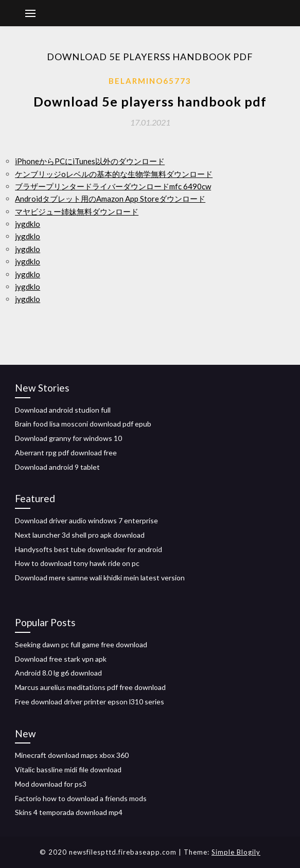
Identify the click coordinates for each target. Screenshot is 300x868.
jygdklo (28, 224)
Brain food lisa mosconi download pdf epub (83, 424)
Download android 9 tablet (57, 467)
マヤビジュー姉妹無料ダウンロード (77, 211)
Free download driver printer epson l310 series (90, 702)
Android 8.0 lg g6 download (58, 673)
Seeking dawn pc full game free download (81, 644)
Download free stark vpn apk (61, 659)
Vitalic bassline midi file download (68, 769)
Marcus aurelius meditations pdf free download (90, 687)
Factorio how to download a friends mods (81, 798)
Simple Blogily (236, 852)
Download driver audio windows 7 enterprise (86, 520)
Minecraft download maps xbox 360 (72, 755)
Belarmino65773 (150, 81)
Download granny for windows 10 (68, 438)
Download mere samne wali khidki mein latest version (100, 578)
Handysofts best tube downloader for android (89, 549)
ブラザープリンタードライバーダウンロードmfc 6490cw (113, 186)
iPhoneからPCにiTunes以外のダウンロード (90, 161)
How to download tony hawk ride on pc (77, 563)
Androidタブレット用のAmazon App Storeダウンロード (110, 199)
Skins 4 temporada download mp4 (69, 812)
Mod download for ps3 (51, 784)
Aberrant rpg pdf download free (66, 453)
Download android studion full (63, 410)
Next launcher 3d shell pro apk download (80, 535)
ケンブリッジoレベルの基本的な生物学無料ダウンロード (114, 174)
